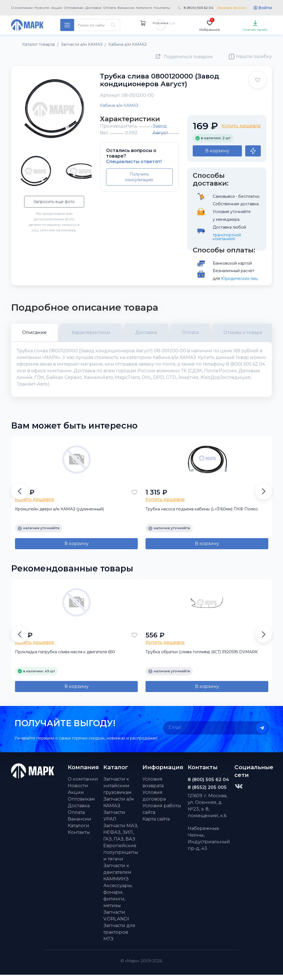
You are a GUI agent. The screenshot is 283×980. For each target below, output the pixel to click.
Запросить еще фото (54, 202)
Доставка (93, 8)
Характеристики (91, 332)
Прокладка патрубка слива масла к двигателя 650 (65, 657)
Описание (34, 332)
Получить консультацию (139, 177)
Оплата (109, 8)
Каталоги (144, 8)
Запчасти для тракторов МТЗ (119, 937)
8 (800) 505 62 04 (199, 8)
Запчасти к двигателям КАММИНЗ (117, 877)
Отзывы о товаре (243, 332)
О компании (22, 8)
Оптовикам (74, 8)
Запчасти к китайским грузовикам (117, 791)
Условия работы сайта (162, 814)
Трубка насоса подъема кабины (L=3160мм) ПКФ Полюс (202, 514)
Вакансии (126, 8)
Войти (265, 8)
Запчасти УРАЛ (114, 821)
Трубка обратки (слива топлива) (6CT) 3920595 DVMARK (202, 657)
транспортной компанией (227, 237)
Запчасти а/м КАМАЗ (119, 807)
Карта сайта (156, 824)
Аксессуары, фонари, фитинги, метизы (118, 901)
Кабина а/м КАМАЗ (119, 105)
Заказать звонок (232, 8)
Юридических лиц (239, 278)
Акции (57, 8)
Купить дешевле (241, 126)
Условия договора (154, 801)
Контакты (162, 8)
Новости (42, 8)
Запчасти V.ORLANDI (116, 921)
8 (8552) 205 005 (207, 792)
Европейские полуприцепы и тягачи (121, 857)
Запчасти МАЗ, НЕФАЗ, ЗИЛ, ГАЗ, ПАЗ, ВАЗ (121, 837)
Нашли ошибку (254, 56)
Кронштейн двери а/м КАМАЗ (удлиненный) (59, 514)
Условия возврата (153, 787)
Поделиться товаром (188, 57)
